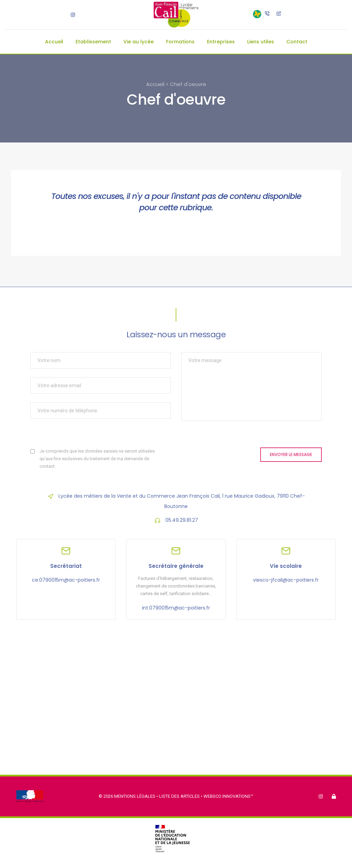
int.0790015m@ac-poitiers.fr (176, 608)
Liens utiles (261, 42)
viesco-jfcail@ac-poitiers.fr (286, 580)
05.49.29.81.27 (182, 520)
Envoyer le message (291, 454)
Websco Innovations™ (228, 796)
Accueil (54, 42)
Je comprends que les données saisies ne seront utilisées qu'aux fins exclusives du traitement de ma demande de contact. (97, 459)
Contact (297, 42)
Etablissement (93, 42)
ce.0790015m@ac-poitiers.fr (66, 580)
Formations (180, 42)
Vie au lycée (139, 42)
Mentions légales (135, 796)
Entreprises (221, 42)
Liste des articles (180, 796)
